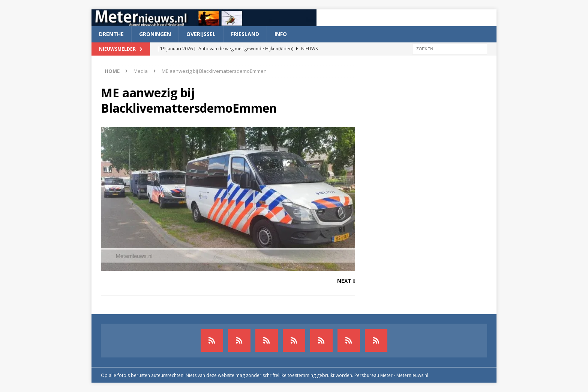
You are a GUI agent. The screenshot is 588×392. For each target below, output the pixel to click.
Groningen (155, 34)
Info (281, 34)
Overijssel (201, 34)
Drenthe (111, 34)
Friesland (245, 34)
